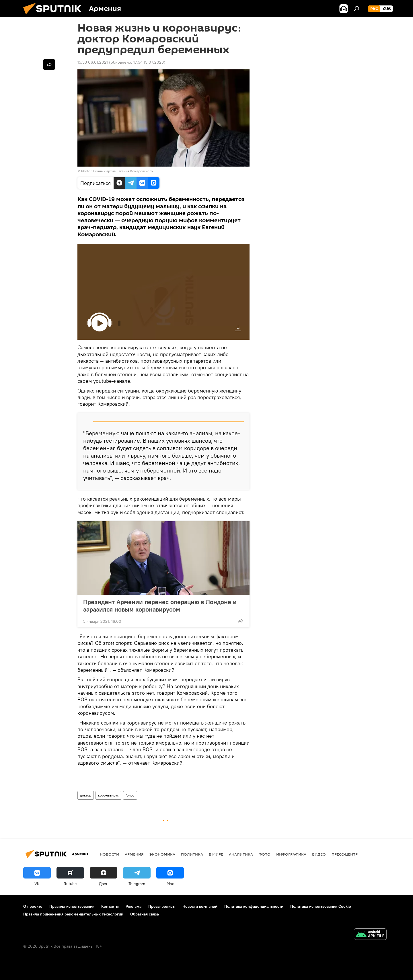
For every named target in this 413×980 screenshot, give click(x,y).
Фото (265, 854)
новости (109, 854)
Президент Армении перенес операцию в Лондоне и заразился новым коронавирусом (160, 606)
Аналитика (241, 854)
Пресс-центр (345, 854)
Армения (134, 854)
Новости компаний (200, 906)
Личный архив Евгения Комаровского (123, 171)
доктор (86, 795)
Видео (319, 854)
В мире (216, 854)
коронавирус (108, 795)
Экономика (162, 854)
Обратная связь (145, 914)
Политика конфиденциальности (254, 906)
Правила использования (72, 906)
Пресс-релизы (162, 906)
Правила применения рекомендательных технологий (73, 914)
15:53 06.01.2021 (93, 62)
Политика (192, 854)
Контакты (110, 906)
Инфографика (291, 854)
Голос (130, 795)
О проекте (33, 906)
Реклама (134, 906)
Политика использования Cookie (321, 906)
